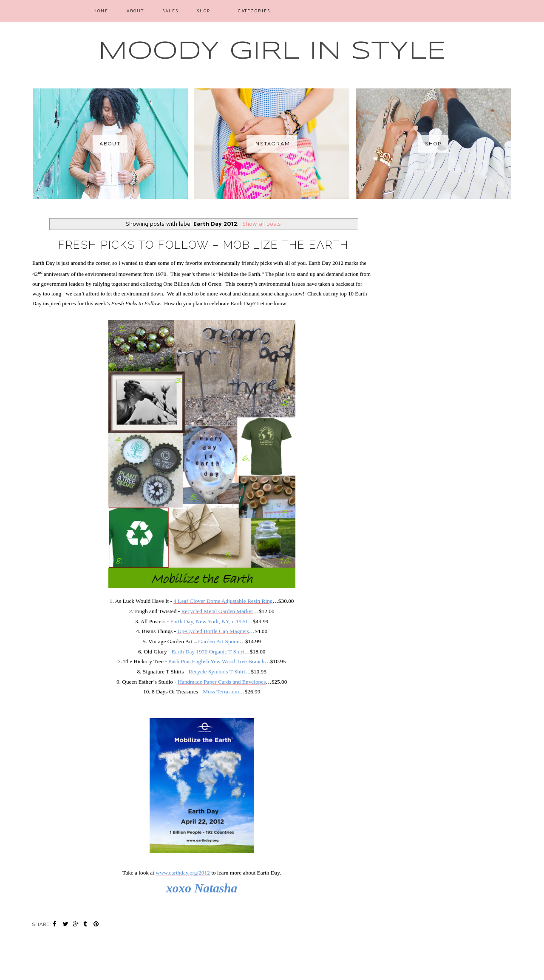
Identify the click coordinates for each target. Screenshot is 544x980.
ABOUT (135, 11)
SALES (170, 11)
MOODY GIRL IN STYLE (272, 51)
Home (101, 11)
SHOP (204, 11)
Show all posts (262, 224)
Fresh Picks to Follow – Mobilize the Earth (203, 245)
